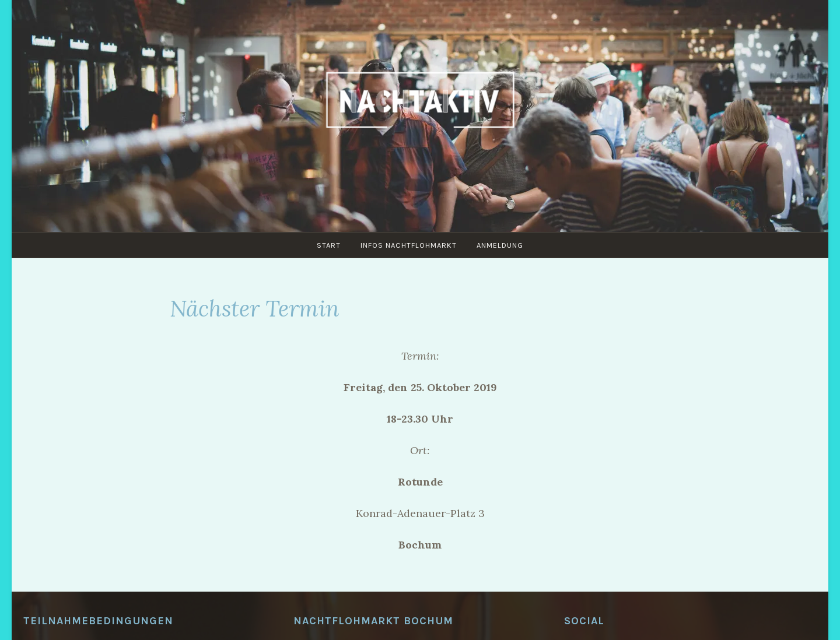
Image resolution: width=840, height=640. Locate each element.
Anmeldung (500, 245)
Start (329, 245)
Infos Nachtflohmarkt (409, 245)
